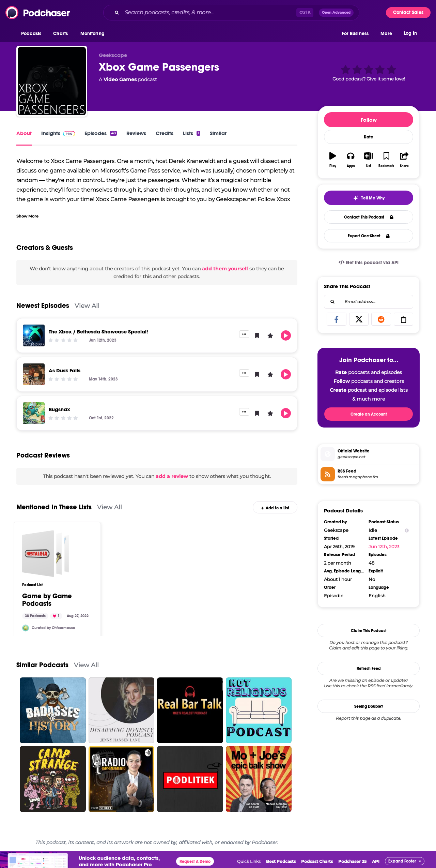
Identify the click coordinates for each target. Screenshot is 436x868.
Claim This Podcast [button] (369, 631)
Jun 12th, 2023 (384, 547)
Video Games (120, 79)
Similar (218, 133)
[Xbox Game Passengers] (52, 81)
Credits (165, 133)
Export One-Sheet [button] (369, 236)
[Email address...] (369, 302)
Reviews (136, 133)
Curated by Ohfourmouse (53, 628)
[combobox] (231, 13)
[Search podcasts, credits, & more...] (209, 13)
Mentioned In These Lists (54, 507)
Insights (58, 133)
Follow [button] (369, 120)
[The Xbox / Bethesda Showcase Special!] (34, 335)
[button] (33, 34)
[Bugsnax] (34, 413)
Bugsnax (59, 409)
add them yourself (225, 269)
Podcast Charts (317, 861)
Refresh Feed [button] (369, 669)
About (24, 133)
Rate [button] (369, 137)
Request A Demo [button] (195, 862)
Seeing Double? (369, 706)
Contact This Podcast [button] (369, 217)
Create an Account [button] (369, 414)
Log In (410, 33)
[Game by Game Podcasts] (46, 554)
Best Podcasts (281, 861)
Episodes (101, 133)
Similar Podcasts (42, 665)
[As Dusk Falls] (34, 374)
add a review (172, 476)
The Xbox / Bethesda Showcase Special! (98, 332)
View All (87, 306)
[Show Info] (407, 530)
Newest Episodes (43, 306)
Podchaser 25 (352, 861)
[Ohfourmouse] (26, 628)
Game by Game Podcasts (47, 600)
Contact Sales (408, 12)
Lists (191, 133)
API (376, 861)
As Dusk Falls (65, 370)
